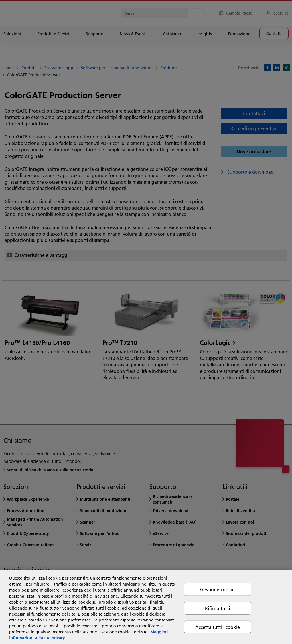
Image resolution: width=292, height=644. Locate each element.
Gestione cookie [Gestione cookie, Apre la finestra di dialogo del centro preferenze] (217, 589)
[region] (146, 607)
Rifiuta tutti (217, 608)
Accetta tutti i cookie (218, 627)
